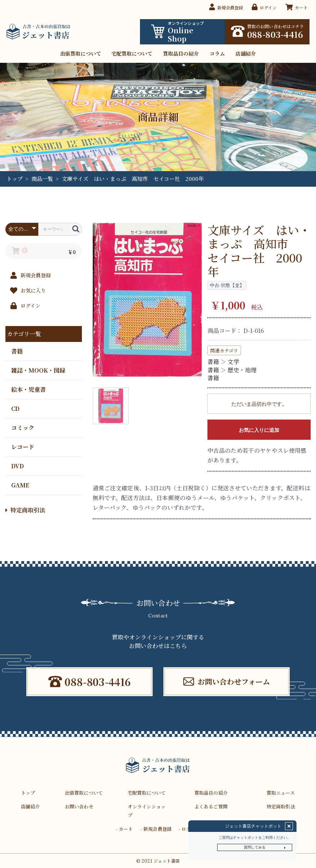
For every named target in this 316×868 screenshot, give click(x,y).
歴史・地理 (242, 370)
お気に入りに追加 (259, 430)
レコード (23, 446)
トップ (15, 179)
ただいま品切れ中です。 (259, 404)
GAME (20, 485)
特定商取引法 (25, 510)
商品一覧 (42, 179)
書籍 (17, 351)
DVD (17, 466)
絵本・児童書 (28, 389)
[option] (147, 300)
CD (15, 408)
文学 (233, 362)
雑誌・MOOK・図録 (38, 370)
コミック (23, 427)
